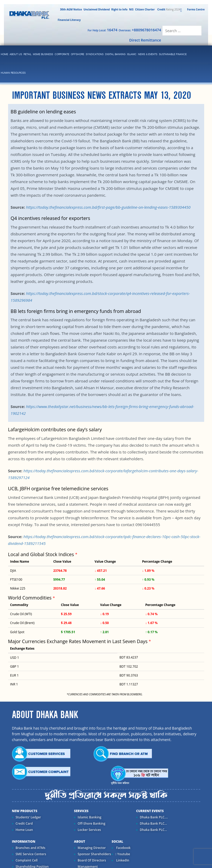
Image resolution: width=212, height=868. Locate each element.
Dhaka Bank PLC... (153, 823)
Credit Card (24, 823)
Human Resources (13, 73)
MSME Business (43, 54)
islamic (132, 54)
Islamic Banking (90, 817)
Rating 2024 (168, 9)
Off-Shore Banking (91, 823)
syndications (95, 54)
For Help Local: (102, 30)
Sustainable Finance (173, 54)
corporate (62, 54)
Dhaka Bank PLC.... (154, 817)
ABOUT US (16, 54)
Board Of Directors (92, 860)
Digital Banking (115, 54)
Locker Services (89, 830)
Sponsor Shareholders (94, 854)
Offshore (78, 54)
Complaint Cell (27, 860)
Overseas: (140, 30)
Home (4, 54)
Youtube (123, 854)
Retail (27, 54)
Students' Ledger (28, 817)
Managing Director (92, 848)
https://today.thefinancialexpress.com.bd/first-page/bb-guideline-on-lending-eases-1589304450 (108, 207)
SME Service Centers (31, 854)
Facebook (123, 848)
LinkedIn (122, 860)
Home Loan (24, 830)
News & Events (148, 54)
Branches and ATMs (31, 848)
